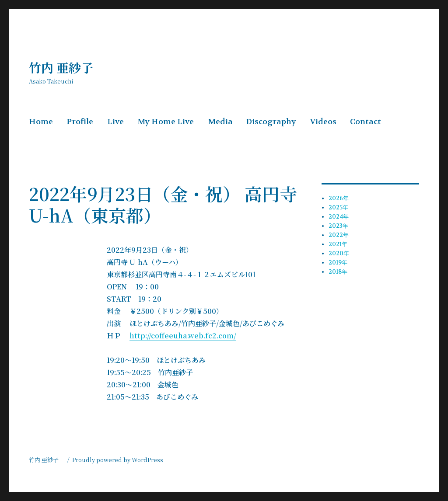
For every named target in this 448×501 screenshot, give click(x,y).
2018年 (338, 272)
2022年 (339, 235)
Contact (366, 122)
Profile (80, 122)
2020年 (339, 253)
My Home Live (166, 122)
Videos (323, 122)
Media (220, 122)
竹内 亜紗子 (67, 67)
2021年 (338, 244)
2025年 (338, 207)
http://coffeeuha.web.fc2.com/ (183, 336)
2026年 (339, 198)
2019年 (338, 263)
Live (115, 122)
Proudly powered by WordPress (118, 460)
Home (41, 122)
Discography (271, 122)
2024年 (339, 217)
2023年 (338, 226)
